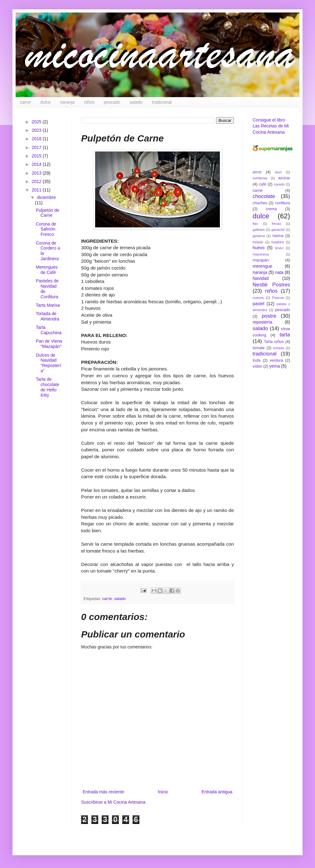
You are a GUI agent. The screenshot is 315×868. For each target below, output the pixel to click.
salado (136, 102)
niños (89, 102)
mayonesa (261, 254)
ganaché (278, 230)
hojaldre (278, 242)
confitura (283, 203)
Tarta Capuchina (49, 330)
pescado (112, 102)
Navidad (261, 278)
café (263, 184)
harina (278, 236)
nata (279, 272)
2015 (37, 156)
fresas (276, 224)
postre (269, 316)
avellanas (260, 178)
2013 (37, 173)
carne (25, 102)
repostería (262, 322)
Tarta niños (274, 342)
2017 (37, 147)
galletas (259, 230)
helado (258, 242)
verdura (276, 360)
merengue (262, 266)
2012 (37, 181)
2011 (37, 190)
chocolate (264, 196)
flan (255, 224)
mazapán (261, 260)
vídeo (257, 366)
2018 (37, 139)
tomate (259, 348)
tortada (279, 348)
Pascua (278, 298)
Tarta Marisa (48, 305)
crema (271, 209)
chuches (260, 203)
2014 (37, 164)
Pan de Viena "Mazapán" (49, 344)
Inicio (163, 792)
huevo (259, 248)
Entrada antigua (217, 792)
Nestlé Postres (271, 285)
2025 (37, 122)
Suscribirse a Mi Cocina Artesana (113, 802)
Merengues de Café (47, 270)
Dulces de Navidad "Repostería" (48, 363)
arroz (257, 172)
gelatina (259, 236)
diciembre (46, 197)
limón (279, 248)
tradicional (162, 102)
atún (278, 172)
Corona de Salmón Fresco (46, 229)
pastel (258, 304)
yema (274, 366)
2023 (37, 130)
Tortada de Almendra (48, 316)
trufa (257, 360)
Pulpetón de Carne (48, 213)
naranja (68, 102)
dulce (45, 102)
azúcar (284, 178)
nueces (258, 298)
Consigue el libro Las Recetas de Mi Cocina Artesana (271, 126)
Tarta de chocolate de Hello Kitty (48, 387)
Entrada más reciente (103, 792)
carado (279, 184)
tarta (285, 335)
